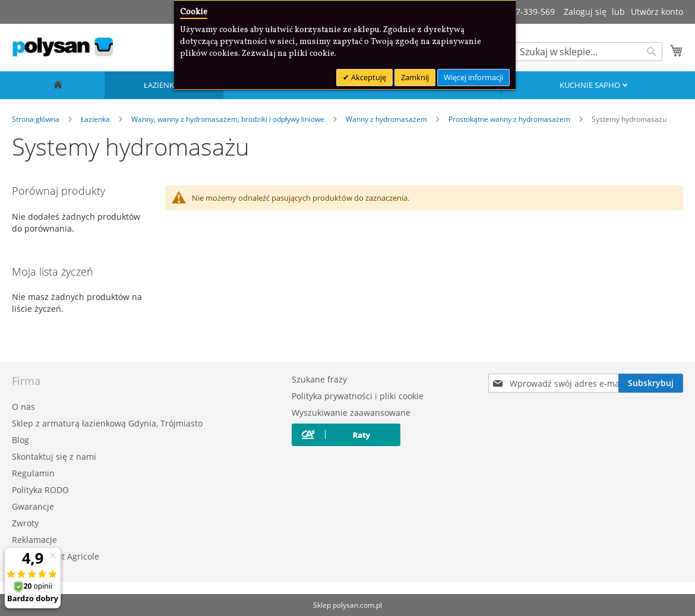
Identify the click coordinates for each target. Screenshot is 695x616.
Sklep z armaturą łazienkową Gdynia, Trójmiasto (107, 423)
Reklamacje (34, 540)
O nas (23, 407)
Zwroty (25, 523)
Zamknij (415, 77)
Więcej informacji (473, 77)
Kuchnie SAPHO (591, 85)
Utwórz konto (657, 12)
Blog (20, 440)
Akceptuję (368, 77)
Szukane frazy (319, 379)
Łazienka (162, 85)
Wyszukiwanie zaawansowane (351, 413)
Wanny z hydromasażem (387, 119)
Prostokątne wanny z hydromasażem (510, 119)
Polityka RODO (40, 490)
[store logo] (62, 47)
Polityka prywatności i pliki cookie (358, 396)
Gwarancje (33, 506)
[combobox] (588, 52)
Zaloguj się (585, 12)
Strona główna (37, 119)
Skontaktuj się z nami (54, 457)
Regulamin (33, 473)
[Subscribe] (651, 383)
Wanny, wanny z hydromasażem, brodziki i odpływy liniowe (229, 119)
